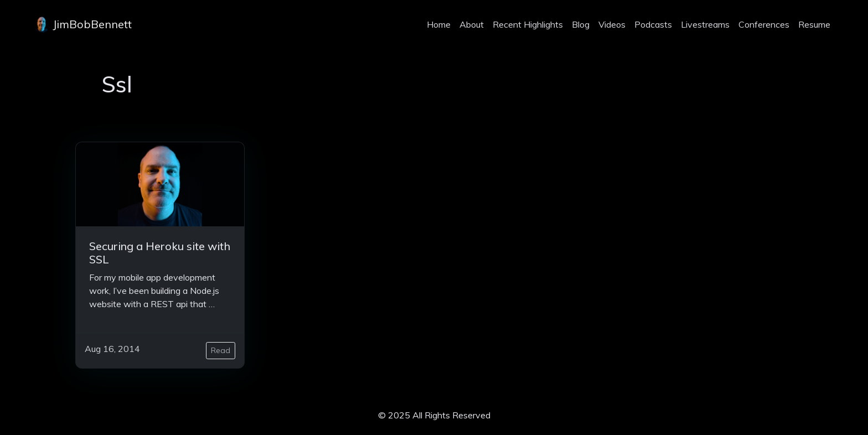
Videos (612, 24)
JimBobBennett (82, 24)
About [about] (472, 24)
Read (221, 350)
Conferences (764, 24)
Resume (814, 24)
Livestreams (705, 24)
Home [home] (439, 24)
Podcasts (653, 24)
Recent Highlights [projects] (528, 24)
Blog (581, 24)
